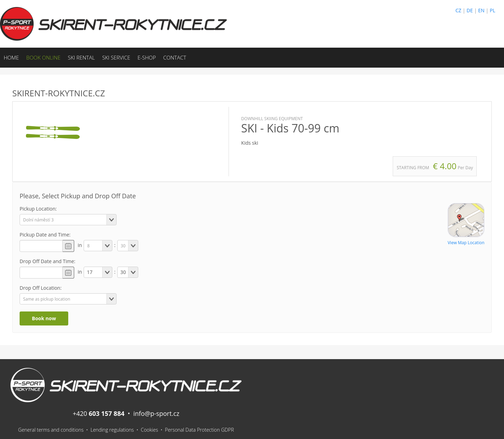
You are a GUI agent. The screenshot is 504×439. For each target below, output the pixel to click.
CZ (458, 10)
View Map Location (466, 243)
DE (470, 10)
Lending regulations (112, 430)
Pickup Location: (38, 209)
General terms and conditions (51, 430)
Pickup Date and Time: (45, 235)
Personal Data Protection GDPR (199, 430)
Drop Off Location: (41, 288)
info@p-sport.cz (156, 413)
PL (492, 10)
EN (481, 10)
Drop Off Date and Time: (47, 261)
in (80, 245)
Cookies (149, 430)
